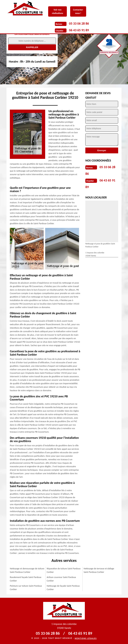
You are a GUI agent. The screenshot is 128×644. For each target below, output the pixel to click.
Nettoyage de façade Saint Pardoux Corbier (63, 588)
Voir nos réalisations (57, 11)
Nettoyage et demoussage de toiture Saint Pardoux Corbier (27, 570)
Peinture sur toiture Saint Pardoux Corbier (26, 588)
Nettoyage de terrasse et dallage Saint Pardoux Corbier (99, 570)
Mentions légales (86, 638)
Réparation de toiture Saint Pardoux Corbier (64, 570)
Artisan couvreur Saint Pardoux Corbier (61, 579)
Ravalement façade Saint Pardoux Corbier (26, 579)
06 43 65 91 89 (79, 30)
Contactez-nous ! (78, 11)
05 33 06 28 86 (79, 23)
